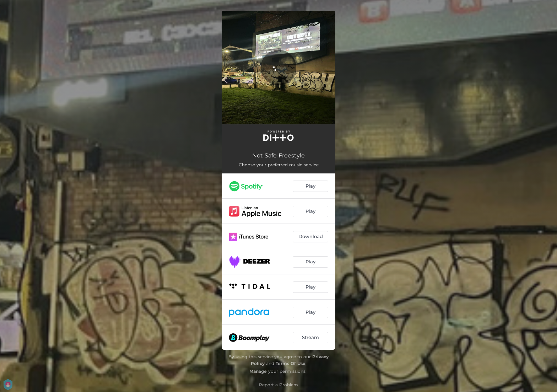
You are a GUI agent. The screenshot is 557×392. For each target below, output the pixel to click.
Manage (258, 371)
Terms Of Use (291, 363)
